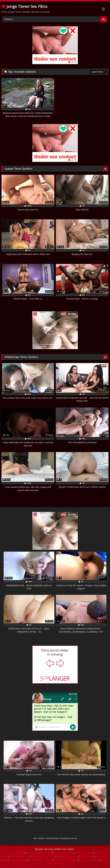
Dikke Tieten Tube (63, 853)
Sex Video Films (18, 860)
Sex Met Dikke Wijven (41, 860)
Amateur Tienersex (67, 856)
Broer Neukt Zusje (20, 856)
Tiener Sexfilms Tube (13, 853)
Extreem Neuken (84, 853)
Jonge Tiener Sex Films (24, 6)
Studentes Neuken (90, 860)
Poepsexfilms (86, 856)
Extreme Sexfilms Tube (39, 853)
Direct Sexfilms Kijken (43, 856)
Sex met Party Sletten (66, 860)
